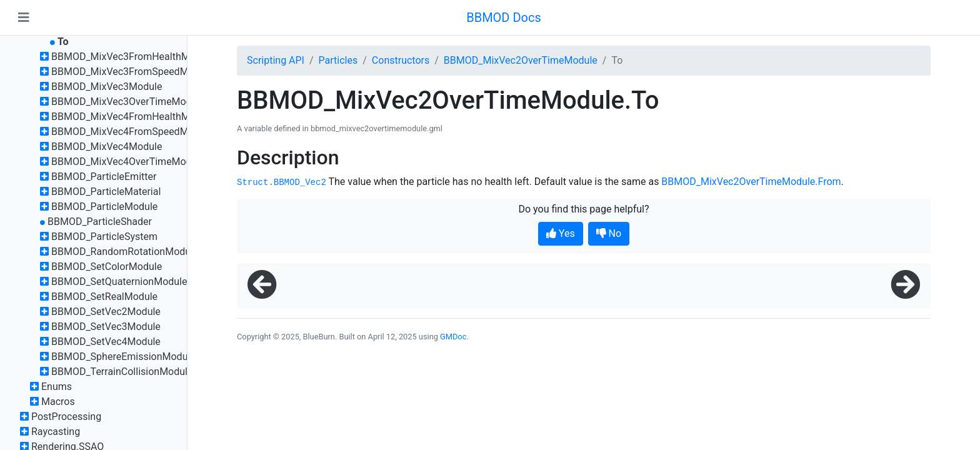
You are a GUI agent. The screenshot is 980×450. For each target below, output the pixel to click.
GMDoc (453, 337)
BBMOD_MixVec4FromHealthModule (133, 117)
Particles (338, 60)
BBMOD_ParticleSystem (104, 237)
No (609, 233)
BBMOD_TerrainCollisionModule (122, 372)
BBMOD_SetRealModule (104, 297)
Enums (57, 387)
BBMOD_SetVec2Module (106, 312)
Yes (561, 233)
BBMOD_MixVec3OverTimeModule (128, 102)
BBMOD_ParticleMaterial (106, 192)
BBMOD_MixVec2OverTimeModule (521, 60)
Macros (58, 402)
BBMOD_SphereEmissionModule (123, 357)
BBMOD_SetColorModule (107, 267)
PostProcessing (66, 417)
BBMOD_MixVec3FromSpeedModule (132, 72)
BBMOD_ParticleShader (100, 222)
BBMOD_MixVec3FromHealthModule (133, 57)
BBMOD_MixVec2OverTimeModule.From (751, 182)
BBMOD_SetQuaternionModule (119, 282)
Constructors (401, 60)
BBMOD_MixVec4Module (107, 147)
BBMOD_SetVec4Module (106, 342)
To (63, 42)
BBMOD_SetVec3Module (106, 327)
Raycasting (56, 432)
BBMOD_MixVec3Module (107, 87)
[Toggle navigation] (24, 17)
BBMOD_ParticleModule (104, 207)
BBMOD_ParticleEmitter (104, 177)
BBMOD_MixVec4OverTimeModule (128, 162)
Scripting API (276, 60)
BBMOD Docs (504, 17)
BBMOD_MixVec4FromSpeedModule (132, 132)
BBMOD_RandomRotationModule (125, 252)
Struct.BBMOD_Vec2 (282, 182)
